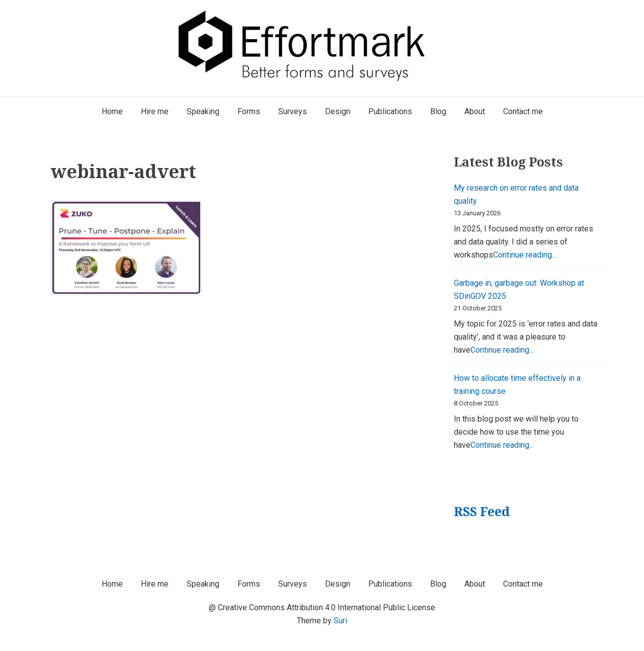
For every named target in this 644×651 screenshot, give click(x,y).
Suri (340, 621)
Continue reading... (525, 255)
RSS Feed (482, 511)
